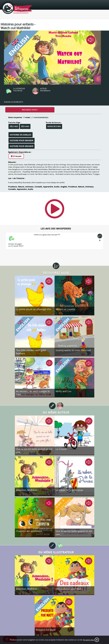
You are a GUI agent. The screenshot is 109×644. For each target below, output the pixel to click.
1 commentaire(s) (40, 117)
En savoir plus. (89, 640)
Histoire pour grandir (22, 140)
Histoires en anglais (21, 135)
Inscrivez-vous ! (30, 110)
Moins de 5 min (54, 126)
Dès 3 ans (14, 126)
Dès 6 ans (25, 126)
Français (16, 156)
